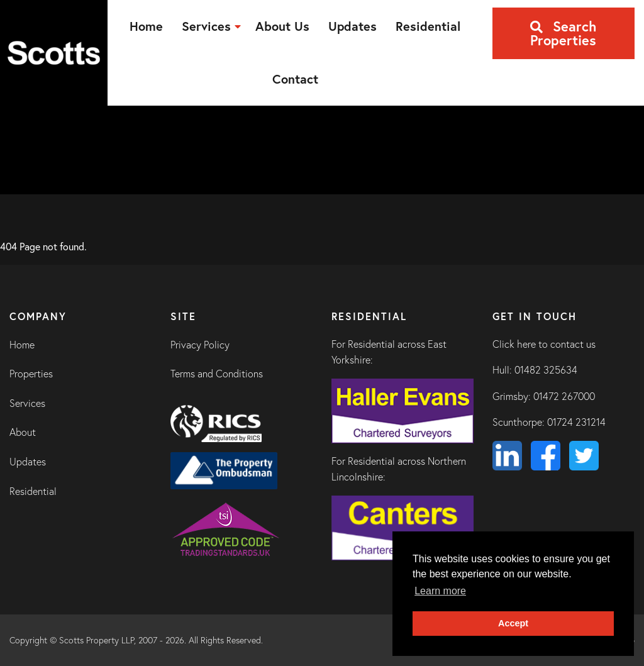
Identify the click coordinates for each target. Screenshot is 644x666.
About (23, 432)
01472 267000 (564, 396)
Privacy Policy (200, 345)
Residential (33, 491)
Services (27, 403)
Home (22, 345)
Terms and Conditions (217, 374)
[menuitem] (146, 26)
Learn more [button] (440, 591)
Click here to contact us (544, 344)
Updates (28, 462)
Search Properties (563, 33)
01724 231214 (576, 422)
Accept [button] (513, 623)
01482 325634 (546, 370)
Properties (31, 374)
